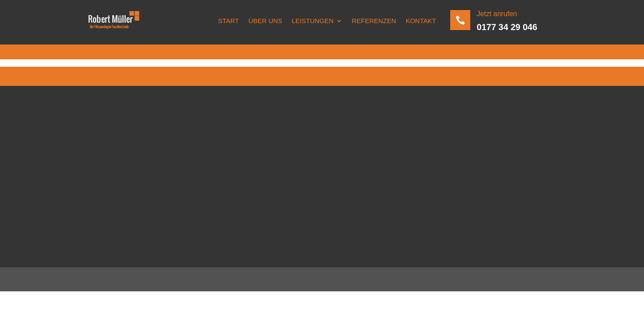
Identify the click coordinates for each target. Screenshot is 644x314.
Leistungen (313, 21)
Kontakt (421, 21)
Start (229, 21)
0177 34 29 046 (507, 27)
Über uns (266, 21)
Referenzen (374, 21)
